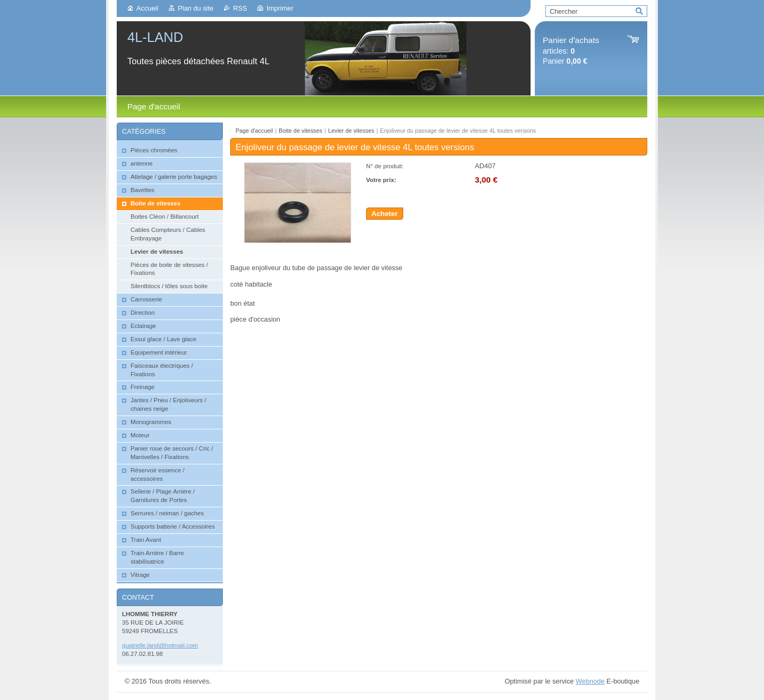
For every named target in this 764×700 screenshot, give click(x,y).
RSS (240, 8)
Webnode (590, 681)
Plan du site (196, 8)
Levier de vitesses (351, 131)
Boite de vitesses (301, 131)
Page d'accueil (254, 131)
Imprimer (280, 8)
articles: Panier (571, 51)
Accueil (147, 8)
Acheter (385, 214)
